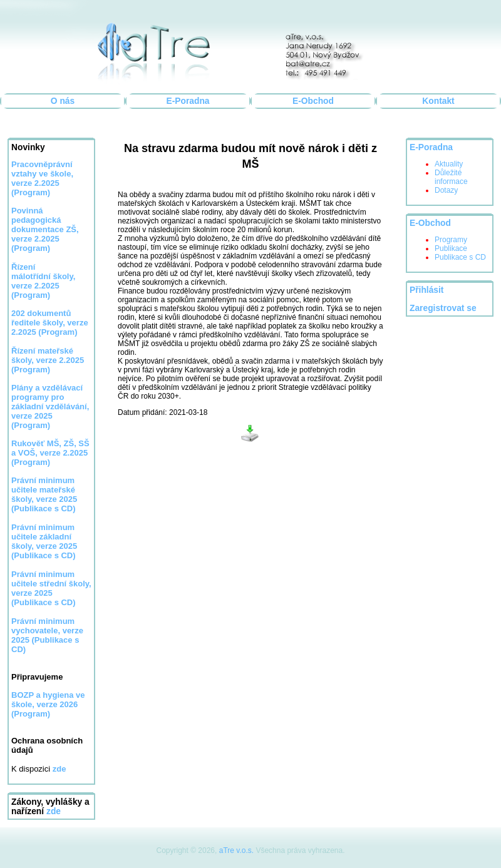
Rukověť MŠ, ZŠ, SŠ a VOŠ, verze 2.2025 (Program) (50, 453)
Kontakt (438, 101)
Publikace (451, 248)
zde (54, 811)
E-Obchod (313, 101)
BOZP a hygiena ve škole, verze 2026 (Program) (48, 704)
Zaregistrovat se (443, 308)
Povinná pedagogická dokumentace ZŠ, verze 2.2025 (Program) (45, 229)
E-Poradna (188, 101)
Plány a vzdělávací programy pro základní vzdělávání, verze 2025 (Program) (50, 406)
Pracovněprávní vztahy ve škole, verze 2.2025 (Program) (42, 178)
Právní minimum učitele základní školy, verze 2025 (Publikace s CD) (44, 541)
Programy (451, 240)
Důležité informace (451, 177)
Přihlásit (426, 290)
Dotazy (446, 190)
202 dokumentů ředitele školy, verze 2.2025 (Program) (50, 323)
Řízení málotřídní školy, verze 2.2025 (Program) (43, 281)
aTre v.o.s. (236, 850)
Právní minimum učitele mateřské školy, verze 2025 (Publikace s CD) (44, 494)
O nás (63, 101)
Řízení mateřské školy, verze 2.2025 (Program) (48, 360)
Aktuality (449, 164)
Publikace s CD (460, 257)
